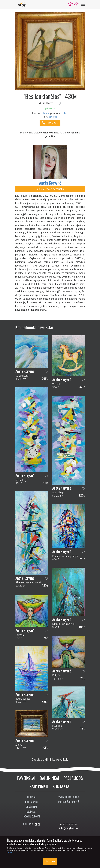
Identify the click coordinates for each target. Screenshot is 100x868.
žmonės (53, 117)
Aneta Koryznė (50, 183)
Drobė (64, 113)
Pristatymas (32, 802)
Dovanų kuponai (32, 816)
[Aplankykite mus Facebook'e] (36, 824)
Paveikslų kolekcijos (68, 797)
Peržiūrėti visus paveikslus (50, 189)
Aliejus (45, 113)
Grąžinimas (32, 807)
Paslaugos (73, 778)
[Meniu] (83, 4)
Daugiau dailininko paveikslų (50, 760)
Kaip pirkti (39, 786)
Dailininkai (49, 778)
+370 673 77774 (68, 824)
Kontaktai (62, 786)
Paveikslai (26, 778)
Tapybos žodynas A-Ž (68, 802)
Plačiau (9, 852)
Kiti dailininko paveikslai (34, 327)
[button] (59, 103)
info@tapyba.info (68, 828)
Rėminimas (32, 811)
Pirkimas (32, 797)
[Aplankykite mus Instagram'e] (39, 824)
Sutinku (50, 861)
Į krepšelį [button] (50, 123)
